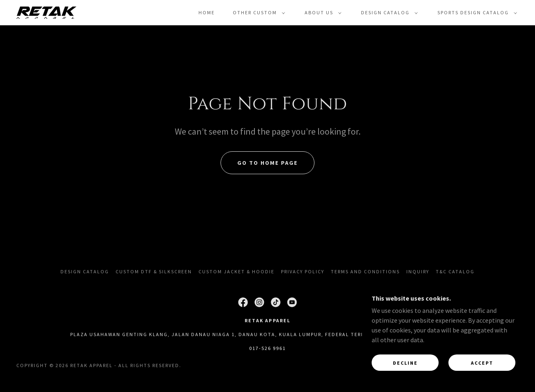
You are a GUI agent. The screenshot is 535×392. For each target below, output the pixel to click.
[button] (257, 13)
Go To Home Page (267, 163)
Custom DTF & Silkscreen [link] (154, 271)
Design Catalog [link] (85, 271)
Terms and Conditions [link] (365, 271)
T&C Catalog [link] (455, 271)
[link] (46, 12)
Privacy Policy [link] (303, 271)
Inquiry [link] (418, 271)
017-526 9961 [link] (267, 348)
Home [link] (207, 12)
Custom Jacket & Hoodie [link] (236, 271)
